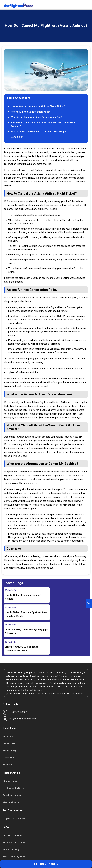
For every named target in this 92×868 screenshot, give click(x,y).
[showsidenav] (87, 5)
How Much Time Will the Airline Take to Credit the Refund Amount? (43, 124)
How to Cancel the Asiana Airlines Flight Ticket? (38, 106)
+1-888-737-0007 (15, 678)
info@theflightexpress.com (20, 684)
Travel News (9, 723)
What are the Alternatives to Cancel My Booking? (39, 132)
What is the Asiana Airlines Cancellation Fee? (36, 117)
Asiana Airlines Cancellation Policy (30, 112)
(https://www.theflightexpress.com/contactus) (29, 659)
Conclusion (17, 137)
